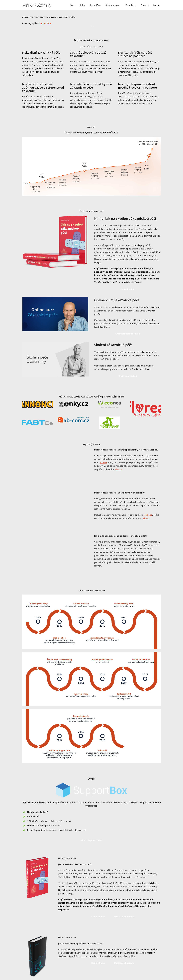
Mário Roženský (37, 5)
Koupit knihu (128, 289)
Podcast (144, 5)
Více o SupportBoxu (91, 840)
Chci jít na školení (128, 376)
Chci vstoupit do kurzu (128, 334)
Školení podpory (113, 5)
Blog (72, 5)
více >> (118, 469)
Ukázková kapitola (124, 916)
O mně (156, 5)
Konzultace (131, 5)
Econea (103, 462)
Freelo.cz (148, 515)
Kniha (82, 5)
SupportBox (95, 5)
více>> (146, 518)
